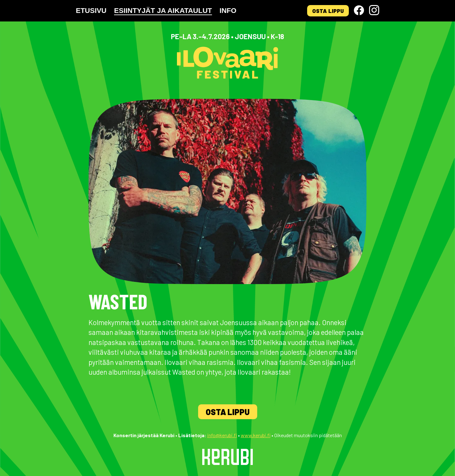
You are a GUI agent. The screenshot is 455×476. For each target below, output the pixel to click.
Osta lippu (328, 11)
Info (228, 11)
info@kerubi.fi (222, 435)
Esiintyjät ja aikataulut (163, 11)
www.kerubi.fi (256, 435)
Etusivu (91, 11)
